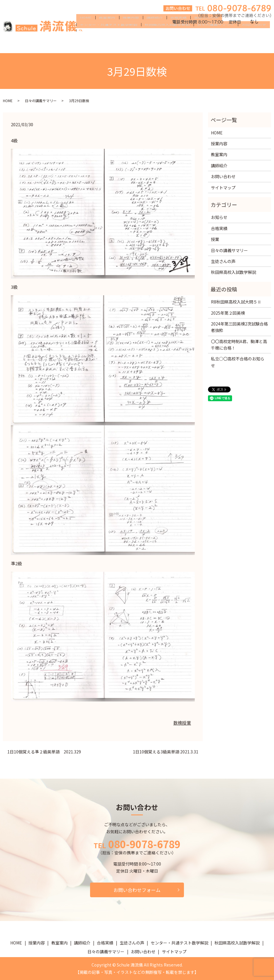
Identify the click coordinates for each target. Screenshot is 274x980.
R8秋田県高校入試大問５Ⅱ (236, 302)
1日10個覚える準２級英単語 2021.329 (44, 752)
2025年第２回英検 (228, 313)
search (203, 45)
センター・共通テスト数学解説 (234, 36)
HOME (84, 36)
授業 (215, 239)
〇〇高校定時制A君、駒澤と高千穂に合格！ (239, 345)
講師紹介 (143, 36)
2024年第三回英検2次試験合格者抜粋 (239, 327)
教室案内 (102, 36)
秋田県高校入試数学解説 (101, 45)
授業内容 (123, 36)
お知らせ (219, 217)
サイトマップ (223, 188)
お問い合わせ (181, 45)
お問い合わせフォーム (137, 890)
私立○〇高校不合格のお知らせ (238, 362)
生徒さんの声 (189, 36)
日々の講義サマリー (146, 45)
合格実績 (164, 36)
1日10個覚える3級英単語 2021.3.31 (166, 752)
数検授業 (182, 723)
